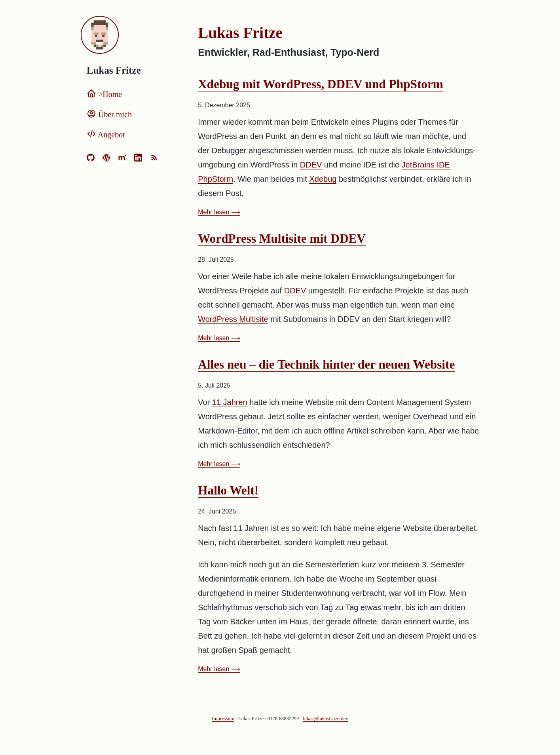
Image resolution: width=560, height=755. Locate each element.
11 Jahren (230, 402)
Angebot (106, 135)
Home (104, 94)
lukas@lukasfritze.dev (325, 719)
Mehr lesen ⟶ (219, 212)
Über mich (109, 114)
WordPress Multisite (233, 319)
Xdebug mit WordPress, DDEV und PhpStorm (321, 84)
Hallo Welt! (228, 490)
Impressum (223, 719)
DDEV (311, 165)
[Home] (132, 36)
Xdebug (323, 179)
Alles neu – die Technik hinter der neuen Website (326, 364)
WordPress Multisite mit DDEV (282, 239)
